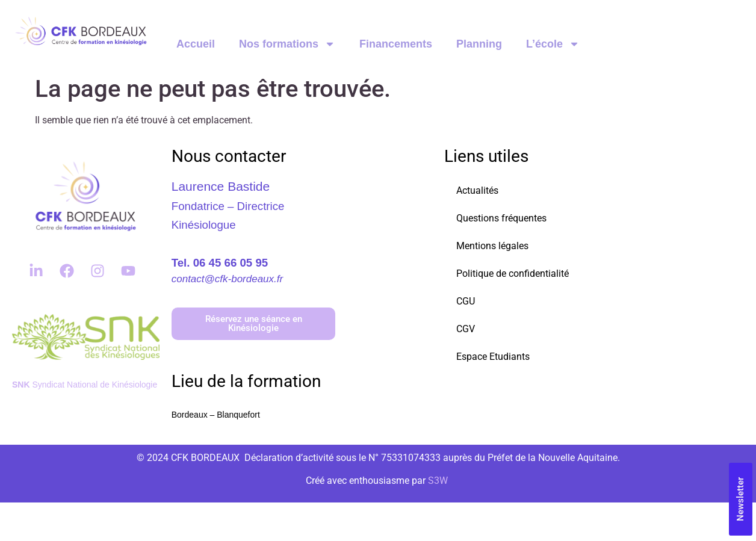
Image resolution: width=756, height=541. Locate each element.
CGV (466, 329)
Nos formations (287, 44)
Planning (479, 44)
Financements (396, 44)
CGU (466, 301)
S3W (438, 481)
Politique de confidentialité (513, 274)
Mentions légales (492, 246)
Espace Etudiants (493, 357)
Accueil (196, 44)
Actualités (477, 190)
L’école (553, 44)
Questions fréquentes (501, 218)
